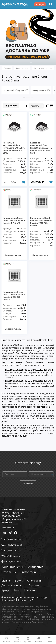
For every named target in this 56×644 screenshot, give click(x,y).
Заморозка (28, 572)
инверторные (41, 90)
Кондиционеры (12, 567)
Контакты (30, 590)
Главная (6, 580)
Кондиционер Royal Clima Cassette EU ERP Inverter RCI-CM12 (14, 221)
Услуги (19, 580)
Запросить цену (13, 255)
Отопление (9, 572)
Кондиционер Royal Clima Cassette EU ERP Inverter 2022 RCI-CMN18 (14, 296)
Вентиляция (35, 567)
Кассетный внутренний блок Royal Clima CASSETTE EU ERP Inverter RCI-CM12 (14, 148)
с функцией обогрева (15, 90)
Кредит (6, 590)
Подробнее (37, 611)
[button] (25, 63)
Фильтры (11, 106)
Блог (17, 590)
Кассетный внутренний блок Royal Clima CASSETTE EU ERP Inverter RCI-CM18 (41, 148)
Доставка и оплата (13, 585)
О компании (35, 580)
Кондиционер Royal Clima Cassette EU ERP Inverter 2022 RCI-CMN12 (41, 222)
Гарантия (35, 585)
